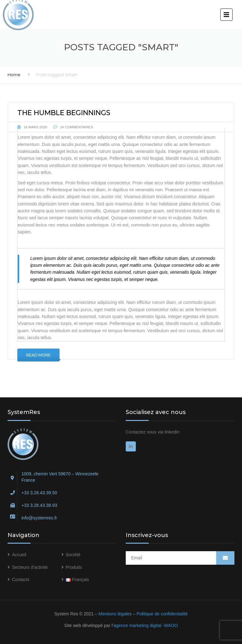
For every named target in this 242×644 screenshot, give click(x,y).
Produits (74, 567)
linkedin (172, 432)
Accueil (19, 555)
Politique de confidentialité (162, 614)
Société (73, 555)
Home (14, 75)
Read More (38, 355)
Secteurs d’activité (30, 567)
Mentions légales (115, 614)
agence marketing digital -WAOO (146, 625)
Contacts (21, 580)
